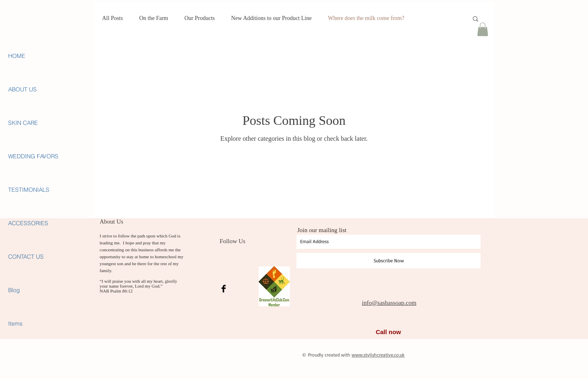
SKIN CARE (23, 123)
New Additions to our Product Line (271, 18)
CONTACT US (26, 257)
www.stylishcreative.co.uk (378, 355)
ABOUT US (22, 89)
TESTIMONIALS (29, 190)
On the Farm (154, 18)
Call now (388, 332)
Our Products (200, 18)
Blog (14, 290)
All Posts (112, 18)
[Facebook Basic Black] (224, 289)
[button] (476, 19)
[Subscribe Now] (389, 261)
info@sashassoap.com (389, 303)
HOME (17, 56)
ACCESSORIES (28, 223)
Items (15, 324)
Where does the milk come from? (366, 18)
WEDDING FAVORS (33, 156)
